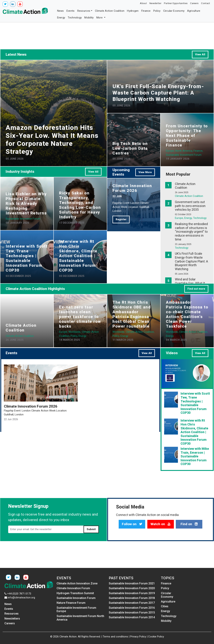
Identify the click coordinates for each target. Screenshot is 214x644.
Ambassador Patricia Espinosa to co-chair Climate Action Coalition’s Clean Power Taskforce (187, 314)
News (60, 11)
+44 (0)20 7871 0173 (19, 594)
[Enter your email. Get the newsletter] (46, 529)
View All (200, 54)
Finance (146, 11)
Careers (194, 3)
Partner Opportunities (176, 3)
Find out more (196, 289)
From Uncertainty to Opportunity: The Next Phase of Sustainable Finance (187, 136)
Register (121, 219)
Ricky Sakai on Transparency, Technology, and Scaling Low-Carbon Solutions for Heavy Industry (80, 205)
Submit (91, 529)
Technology (75, 18)
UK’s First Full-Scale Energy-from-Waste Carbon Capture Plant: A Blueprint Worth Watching (158, 93)
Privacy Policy (138, 637)
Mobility (89, 18)
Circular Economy (174, 11)
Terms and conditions (115, 637)
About (143, 3)
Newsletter (155, 3)
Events (71, 11)
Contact (206, 3)
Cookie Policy (156, 637)
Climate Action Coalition (110, 11)
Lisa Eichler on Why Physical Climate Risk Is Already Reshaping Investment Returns (26, 203)
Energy (61, 18)
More (100, 18)
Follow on (132, 524)
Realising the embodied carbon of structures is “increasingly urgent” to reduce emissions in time (191, 232)
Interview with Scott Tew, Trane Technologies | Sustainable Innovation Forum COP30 (27, 258)
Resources (84, 11)
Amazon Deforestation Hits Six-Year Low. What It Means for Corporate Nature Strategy (52, 139)
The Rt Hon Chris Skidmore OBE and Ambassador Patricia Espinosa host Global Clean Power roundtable (132, 314)
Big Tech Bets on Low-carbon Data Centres (130, 148)
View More (145, 172)
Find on (189, 524)
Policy (157, 11)
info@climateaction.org (21, 598)
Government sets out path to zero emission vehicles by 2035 (190, 206)
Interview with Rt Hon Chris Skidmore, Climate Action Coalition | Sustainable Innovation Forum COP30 (78, 256)
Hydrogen (133, 11)
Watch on (160, 524)
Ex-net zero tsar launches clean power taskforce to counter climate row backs (80, 317)
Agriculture (194, 11)
